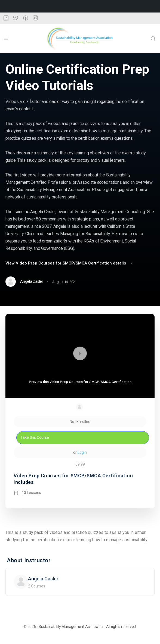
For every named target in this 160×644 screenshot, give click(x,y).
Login (82, 452)
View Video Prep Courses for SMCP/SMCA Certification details (70, 263)
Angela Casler (43, 579)
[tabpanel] (80, 536)
